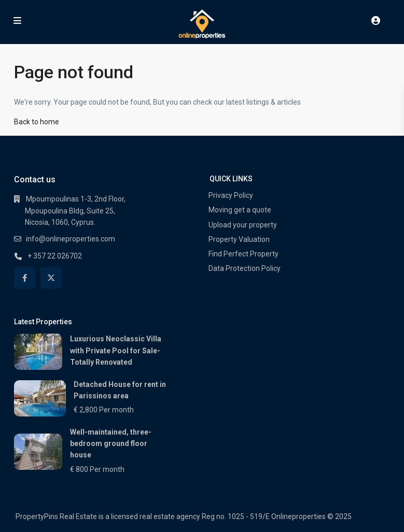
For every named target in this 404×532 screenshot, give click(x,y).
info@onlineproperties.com (71, 239)
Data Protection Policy (245, 268)
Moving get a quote (240, 210)
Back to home (37, 122)
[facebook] (25, 278)
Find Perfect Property (243, 254)
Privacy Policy (231, 195)
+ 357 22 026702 (55, 256)
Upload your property (243, 225)
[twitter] (51, 278)
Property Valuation (239, 239)
